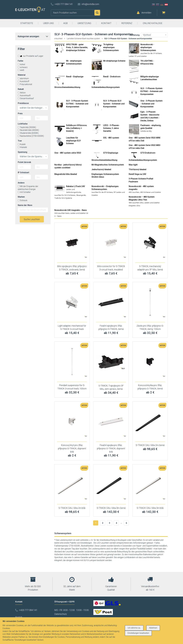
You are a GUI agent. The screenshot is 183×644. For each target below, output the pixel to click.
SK (158, 5)
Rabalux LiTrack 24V (75, 186)
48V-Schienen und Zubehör (151, 192)
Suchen (97, 13)
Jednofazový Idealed (101, 169)
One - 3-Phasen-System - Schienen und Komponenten (151, 104)
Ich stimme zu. (134, 628)
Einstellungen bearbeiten (138, 633)
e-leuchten (58, 39)
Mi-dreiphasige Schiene (114, 61)
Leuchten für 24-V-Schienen (65, 195)
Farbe (20, 61)
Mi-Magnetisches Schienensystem (108, 165)
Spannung (22, 152)
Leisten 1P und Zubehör (138, 56)
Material (22, 75)
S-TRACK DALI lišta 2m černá (150, 445)
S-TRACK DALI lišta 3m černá (111, 508)
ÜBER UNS (48, 23)
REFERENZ (127, 23)
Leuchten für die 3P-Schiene (102, 192)
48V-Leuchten (134, 192)
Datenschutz (61, 614)
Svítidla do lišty (146, 131)
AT (166, 5)
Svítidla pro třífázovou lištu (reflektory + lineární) (76, 128)
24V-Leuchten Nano (62, 213)
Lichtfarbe (23, 124)
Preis (20, 113)
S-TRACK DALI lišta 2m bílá (72, 508)
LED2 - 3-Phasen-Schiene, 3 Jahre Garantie (111, 128)
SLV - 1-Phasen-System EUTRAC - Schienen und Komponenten (151, 91)
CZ (153, 5)
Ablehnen (153, 628)
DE (162, 5)
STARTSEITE (27, 23)
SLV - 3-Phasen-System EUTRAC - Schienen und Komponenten (77, 104)
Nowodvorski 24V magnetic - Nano (71, 210)
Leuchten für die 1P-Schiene (151, 53)
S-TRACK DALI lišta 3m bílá (150, 508)
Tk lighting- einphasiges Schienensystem (111, 47)
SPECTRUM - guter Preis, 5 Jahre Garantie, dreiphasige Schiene (77, 47)
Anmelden (146, 13)
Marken (21, 197)
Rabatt (21, 89)
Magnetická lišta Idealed (66, 174)
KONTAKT (106, 23)
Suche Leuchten (32, 219)
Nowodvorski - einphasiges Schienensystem (148, 47)
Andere (21, 183)
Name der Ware (25, 205)
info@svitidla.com (90, 4)
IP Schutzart (23, 172)
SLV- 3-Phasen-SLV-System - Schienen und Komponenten (114, 104)
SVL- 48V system (111, 138)
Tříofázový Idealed (138, 169)
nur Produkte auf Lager (30, 56)
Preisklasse (23, 103)
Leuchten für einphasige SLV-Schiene (74, 141)
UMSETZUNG (84, 23)
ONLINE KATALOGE (153, 23)
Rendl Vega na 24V (137, 174)
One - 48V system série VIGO (68, 153)
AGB (65, 23)
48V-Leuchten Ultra (136, 203)
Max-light (133, 165)
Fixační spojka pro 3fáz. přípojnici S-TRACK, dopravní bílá (111, 448)
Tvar (20, 141)
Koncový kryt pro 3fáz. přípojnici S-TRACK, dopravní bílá (72, 448)
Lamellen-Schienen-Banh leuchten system (83, 39)
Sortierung (135, 35)
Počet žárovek (24, 162)
